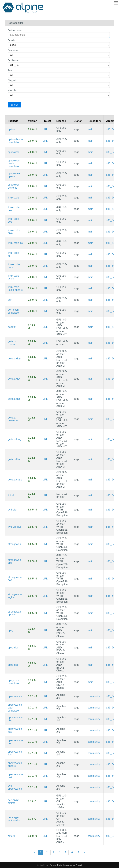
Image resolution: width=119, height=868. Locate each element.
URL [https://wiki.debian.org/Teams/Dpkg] (45, 630)
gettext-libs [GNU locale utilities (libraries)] (14, 459)
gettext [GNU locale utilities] (12, 327)
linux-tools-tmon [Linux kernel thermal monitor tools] (14, 266)
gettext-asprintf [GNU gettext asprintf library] (12, 343)
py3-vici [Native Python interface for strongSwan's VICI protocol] (12, 510)
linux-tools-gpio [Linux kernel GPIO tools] (14, 232)
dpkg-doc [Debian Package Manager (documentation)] (13, 665)
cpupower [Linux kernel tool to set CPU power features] (13, 152)
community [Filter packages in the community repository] (94, 696)
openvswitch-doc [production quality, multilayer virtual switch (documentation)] (15, 742)
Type (10, 70)
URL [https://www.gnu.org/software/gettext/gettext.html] (45, 327)
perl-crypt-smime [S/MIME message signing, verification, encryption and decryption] (14, 801)
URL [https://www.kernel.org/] (45, 129)
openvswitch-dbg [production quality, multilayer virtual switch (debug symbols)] (15, 719)
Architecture (13, 60)
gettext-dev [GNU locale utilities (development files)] (14, 379)
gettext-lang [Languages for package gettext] (15, 439)
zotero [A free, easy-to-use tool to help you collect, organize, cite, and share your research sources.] (11, 836)
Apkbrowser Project (73, 865)
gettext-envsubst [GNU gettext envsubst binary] (13, 419)
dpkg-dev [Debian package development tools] (13, 648)
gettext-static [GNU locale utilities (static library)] (15, 480)
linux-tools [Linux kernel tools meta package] (14, 198)
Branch (11, 40)
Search (14, 105)
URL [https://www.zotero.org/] (45, 836)
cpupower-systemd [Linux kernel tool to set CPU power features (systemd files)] (14, 186)
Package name (15, 30)
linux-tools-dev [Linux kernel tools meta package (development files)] (14, 209)
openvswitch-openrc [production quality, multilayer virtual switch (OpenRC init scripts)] (15, 764)
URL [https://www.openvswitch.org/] (45, 696)
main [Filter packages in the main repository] (90, 129)
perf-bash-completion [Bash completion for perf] (14, 311)
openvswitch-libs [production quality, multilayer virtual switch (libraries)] (15, 753)
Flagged (12, 80)
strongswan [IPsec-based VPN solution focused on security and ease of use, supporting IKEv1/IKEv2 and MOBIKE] (14, 544)
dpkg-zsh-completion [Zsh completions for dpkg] (14, 682)
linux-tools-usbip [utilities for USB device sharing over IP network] (14, 277)
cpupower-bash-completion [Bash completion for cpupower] (14, 164)
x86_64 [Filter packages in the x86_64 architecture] (110, 129)
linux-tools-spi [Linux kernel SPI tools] (14, 254)
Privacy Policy (56, 865)
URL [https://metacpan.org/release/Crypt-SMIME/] (45, 801)
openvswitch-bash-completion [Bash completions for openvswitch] (15, 708)
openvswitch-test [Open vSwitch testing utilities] (15, 776)
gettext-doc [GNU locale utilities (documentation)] (14, 399)
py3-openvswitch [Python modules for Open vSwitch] (15, 787)
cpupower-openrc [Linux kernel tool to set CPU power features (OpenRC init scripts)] (14, 175)
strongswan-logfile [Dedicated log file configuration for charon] (15, 596)
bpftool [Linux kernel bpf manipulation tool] (12, 129)
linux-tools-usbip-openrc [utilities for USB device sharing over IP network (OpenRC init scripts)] (15, 288)
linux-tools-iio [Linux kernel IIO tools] (15, 243)
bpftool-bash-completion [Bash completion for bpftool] (15, 141)
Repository (13, 50)
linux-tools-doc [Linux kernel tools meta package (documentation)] (14, 220)
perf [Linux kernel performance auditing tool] (10, 300)
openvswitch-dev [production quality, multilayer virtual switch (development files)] (15, 730)
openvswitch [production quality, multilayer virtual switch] (15, 696)
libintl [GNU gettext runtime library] (11, 495)
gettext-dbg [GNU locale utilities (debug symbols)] (14, 359)
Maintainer (13, 90)
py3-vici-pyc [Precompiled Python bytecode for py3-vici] (15, 527)
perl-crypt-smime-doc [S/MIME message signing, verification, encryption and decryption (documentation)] (14, 819)
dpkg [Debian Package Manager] (11, 630)
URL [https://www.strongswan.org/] (45, 510)
